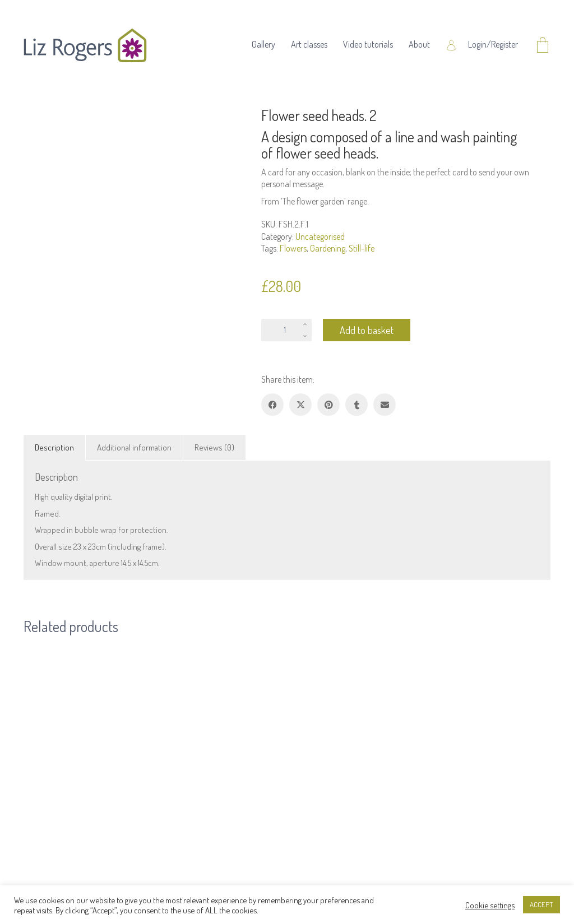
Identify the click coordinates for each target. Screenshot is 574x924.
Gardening (328, 248)
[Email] (385, 405)
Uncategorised (320, 236)
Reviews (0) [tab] (214, 447)
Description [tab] (54, 447)
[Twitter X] (300, 405)
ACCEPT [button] (541, 904)
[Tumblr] (357, 405)
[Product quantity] (286, 330)
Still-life (362, 248)
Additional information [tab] (134, 447)
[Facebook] (272, 405)
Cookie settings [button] (490, 905)
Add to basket (367, 330)
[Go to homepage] (85, 45)
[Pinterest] (328, 405)
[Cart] (543, 46)
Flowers (293, 248)
